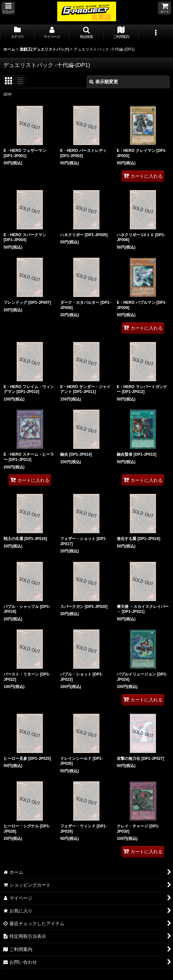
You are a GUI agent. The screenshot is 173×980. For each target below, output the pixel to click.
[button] (8, 8)
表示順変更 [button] (104, 82)
